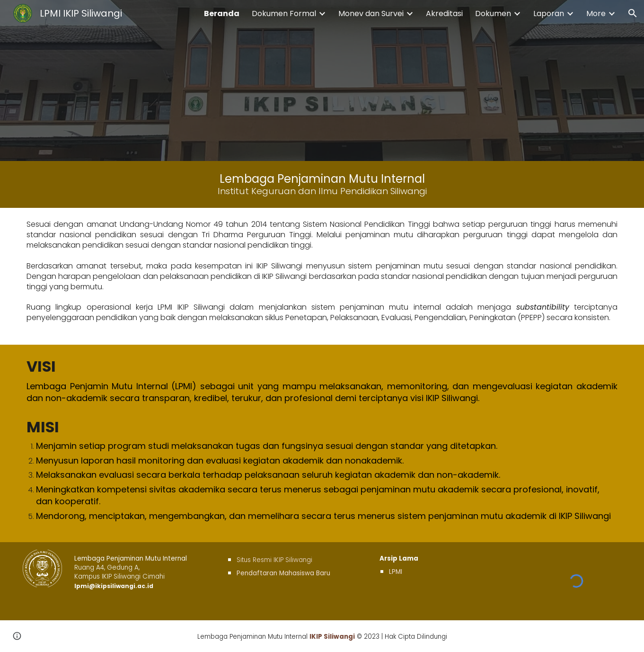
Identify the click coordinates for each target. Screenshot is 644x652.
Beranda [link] (222, 13)
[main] (322, 184)
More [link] (596, 13)
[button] (633, 13)
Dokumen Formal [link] (284, 13)
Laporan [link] (549, 13)
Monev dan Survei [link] (371, 13)
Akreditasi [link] (444, 13)
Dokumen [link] (493, 13)
